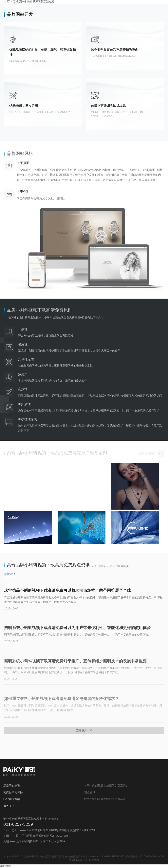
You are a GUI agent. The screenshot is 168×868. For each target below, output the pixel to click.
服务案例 (9, 806)
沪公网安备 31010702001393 (141, 857)
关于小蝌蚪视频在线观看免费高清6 (106, 786)
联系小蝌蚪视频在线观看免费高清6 (106, 799)
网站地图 (94, 860)
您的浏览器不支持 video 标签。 (57, 486)
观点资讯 (90, 792)
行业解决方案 (12, 799)
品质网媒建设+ (12, 786)
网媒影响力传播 (13, 792)
